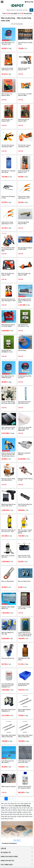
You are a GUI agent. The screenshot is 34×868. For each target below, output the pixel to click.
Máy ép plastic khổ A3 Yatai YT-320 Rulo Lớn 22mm (25, 301)
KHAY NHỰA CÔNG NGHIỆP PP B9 (24, 685)
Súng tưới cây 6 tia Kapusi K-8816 (24, 120)
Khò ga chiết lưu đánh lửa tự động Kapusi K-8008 (8, 249)
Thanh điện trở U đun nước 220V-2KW (24, 762)
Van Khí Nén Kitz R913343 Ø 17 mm (24, 326)
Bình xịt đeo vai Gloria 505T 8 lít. (8, 556)
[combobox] (17, 24)
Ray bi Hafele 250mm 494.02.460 (24, 710)
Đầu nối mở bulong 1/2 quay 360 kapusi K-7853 (9, 300)
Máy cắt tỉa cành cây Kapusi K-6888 (24, 274)
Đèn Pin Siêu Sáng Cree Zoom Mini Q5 (25, 505)
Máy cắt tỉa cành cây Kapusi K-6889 (8, 274)
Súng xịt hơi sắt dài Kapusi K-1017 (24, 172)
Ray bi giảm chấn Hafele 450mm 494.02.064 (25, 736)
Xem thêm (17, 840)
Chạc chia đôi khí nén (8, 658)
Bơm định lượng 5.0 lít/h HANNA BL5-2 (9, 710)
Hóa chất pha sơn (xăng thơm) (25, 43)
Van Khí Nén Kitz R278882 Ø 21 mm (7, 351)
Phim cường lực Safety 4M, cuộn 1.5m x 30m (8, 428)
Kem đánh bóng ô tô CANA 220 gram (8, 377)
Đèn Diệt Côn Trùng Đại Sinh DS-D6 (8, 172)
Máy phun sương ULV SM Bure (24, 454)
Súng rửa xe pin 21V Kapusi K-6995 (24, 69)
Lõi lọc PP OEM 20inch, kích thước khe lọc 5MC (8, 403)
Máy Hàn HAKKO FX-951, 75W (8, 633)
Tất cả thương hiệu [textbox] (17, 24)
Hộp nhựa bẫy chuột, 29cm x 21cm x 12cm (25, 556)
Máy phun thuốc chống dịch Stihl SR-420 (8, 479)
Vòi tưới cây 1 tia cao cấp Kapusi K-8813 (24, 146)
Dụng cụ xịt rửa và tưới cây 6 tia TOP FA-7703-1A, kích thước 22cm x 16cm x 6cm (8, 455)
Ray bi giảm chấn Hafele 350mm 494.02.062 (9, 736)
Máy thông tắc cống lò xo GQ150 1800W (8, 326)
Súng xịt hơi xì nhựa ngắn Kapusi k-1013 (7, 223)
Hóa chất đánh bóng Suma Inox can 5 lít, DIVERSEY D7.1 (8, 686)
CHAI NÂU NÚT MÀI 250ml (24, 659)
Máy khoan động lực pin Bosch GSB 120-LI (9, 505)
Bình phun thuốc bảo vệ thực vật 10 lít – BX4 (8, 531)
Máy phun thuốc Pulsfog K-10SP (25, 479)
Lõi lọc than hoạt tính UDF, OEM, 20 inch (24, 403)
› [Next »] (15, 799)
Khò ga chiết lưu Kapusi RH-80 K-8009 (25, 249)
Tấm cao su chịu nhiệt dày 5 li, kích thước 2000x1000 (25, 429)
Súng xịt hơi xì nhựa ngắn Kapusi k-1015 (7, 69)
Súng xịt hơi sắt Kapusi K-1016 (8, 197)
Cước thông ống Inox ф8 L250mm (8, 762)
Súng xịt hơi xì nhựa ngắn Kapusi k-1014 (24, 197)
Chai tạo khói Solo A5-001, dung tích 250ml (25, 787)
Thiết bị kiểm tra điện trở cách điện (24, 608)
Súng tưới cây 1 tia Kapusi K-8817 (7, 120)
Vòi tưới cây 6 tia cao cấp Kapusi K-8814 (8, 146)
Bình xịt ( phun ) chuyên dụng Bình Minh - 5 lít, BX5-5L (25, 532)
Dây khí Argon (22, 350)
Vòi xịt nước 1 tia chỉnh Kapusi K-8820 (25, 95)
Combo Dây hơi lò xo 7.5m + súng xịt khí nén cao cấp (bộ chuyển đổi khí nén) (25, 634)
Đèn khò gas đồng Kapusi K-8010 (23, 223)
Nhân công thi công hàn (9, 787)
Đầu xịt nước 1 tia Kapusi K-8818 (7, 95)
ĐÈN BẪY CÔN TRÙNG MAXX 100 (8, 608)
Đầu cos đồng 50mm (8, 581)
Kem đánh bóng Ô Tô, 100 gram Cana (8, 43)
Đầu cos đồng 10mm (24, 581)
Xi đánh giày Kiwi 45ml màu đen (25, 377)
